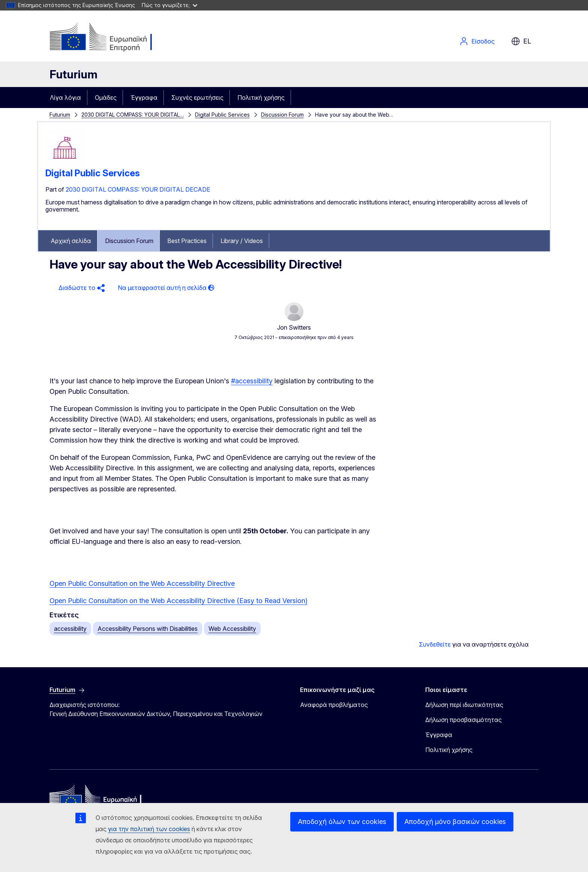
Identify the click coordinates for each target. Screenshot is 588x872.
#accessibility (252, 381)
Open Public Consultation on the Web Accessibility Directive (142, 583)
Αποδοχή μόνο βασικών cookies (455, 822)
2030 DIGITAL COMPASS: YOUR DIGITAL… (133, 115)
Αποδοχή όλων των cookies (342, 822)
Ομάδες (106, 98)
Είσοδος (477, 41)
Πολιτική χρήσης (261, 98)
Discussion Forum (282, 115)
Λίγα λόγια (65, 98)
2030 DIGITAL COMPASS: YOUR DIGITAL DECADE (138, 189)
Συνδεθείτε (435, 644)
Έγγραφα (144, 98)
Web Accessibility (232, 629)
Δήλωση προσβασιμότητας (463, 720)
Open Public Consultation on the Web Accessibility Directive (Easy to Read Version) (178, 601)
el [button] (521, 41)
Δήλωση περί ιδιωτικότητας (464, 705)
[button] (81, 288)
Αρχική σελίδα (71, 241)
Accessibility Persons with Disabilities (148, 629)
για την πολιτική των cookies (149, 829)
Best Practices (187, 241)
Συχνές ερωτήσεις (197, 98)
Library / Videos (242, 241)
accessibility (70, 629)
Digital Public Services (222, 115)
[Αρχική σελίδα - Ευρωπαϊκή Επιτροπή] (110, 38)
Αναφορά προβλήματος (334, 705)
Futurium (73, 74)
